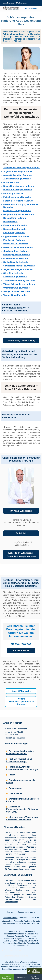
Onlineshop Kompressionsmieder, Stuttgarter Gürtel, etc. (22, 809)
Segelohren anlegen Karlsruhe (18, 269)
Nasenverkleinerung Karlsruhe (18, 247)
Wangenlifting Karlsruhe (15, 295)
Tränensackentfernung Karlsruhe (19, 280)
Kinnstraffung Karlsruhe (15, 229)
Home (4, 3)
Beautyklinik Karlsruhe (13, 950)
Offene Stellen (16, 793)
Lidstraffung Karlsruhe (14, 233)
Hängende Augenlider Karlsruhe (19, 214)
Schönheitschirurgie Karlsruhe (16, 956)
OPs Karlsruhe (21, 3)
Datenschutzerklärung (26, 912)
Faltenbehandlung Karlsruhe (17, 197)
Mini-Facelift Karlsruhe (14, 240)
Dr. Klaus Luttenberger (21, 511)
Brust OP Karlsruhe (21, 691)
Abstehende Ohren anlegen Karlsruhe (21, 168)
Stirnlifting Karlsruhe (13, 273)
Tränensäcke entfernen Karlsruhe (19, 284)
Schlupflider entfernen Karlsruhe (19, 266)
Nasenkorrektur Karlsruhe (16, 244)
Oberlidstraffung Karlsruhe (16, 251)
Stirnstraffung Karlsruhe (15, 277)
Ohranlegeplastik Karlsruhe (17, 255)
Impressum (11, 912)
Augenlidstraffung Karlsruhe (17, 179)
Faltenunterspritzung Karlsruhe (18, 201)
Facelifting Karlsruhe (13, 193)
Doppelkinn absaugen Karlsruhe (19, 186)
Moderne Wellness (10, 918)
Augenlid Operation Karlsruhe (18, 175)
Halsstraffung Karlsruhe (15, 218)
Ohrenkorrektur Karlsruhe (16, 258)
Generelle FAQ (31, 8)
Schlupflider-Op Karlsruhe (16, 262)
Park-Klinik (21, 533)
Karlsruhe (11, 3)
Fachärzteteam (23, 885)
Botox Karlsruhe (11, 182)
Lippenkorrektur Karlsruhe (16, 236)
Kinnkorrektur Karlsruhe (15, 225)
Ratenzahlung (15, 788)
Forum (12, 775)
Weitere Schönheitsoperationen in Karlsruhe (21, 701)
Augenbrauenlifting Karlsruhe (18, 171)
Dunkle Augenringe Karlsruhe (18, 190)
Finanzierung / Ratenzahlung (21, 340)
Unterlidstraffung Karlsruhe (17, 288)
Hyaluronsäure (10, 222)
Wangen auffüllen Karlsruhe (17, 291)
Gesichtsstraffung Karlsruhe (17, 211)
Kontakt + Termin (21, 650)
